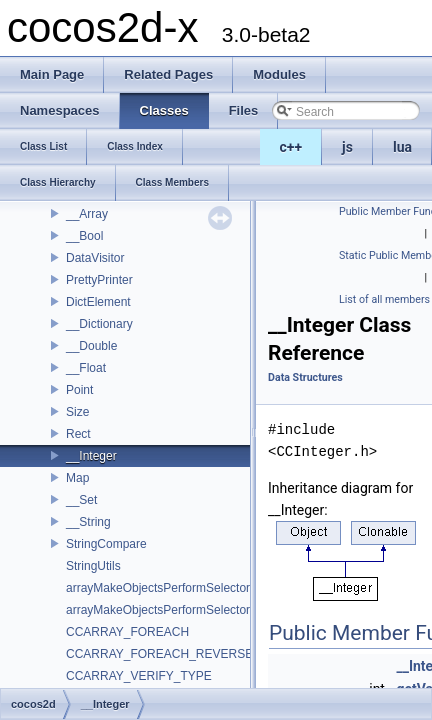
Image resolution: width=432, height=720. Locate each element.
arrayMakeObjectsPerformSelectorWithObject (187, 610)
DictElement (98, 302)
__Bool (84, 236)
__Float (86, 368)
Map (77, 478)
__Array (87, 214)
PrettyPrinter (99, 280)
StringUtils (93, 566)
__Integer (91, 456)
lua (402, 147)
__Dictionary (99, 324)
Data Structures (305, 377)
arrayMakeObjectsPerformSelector (158, 588)
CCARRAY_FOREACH (127, 632)
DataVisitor (95, 258)
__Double (91, 346)
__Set (81, 500)
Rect (78, 434)
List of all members (384, 299)
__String (88, 522)
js (347, 147)
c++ (291, 147)
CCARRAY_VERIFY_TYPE (139, 676)
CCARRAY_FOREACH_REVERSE (159, 654)
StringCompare (106, 544)
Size (77, 412)
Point (79, 390)
